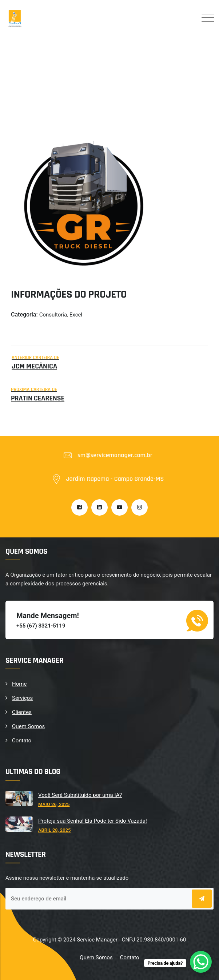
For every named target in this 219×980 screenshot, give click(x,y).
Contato (22, 741)
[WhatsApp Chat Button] (201, 962)
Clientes (22, 712)
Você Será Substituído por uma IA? (80, 795)
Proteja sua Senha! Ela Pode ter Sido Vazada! (93, 821)
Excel (76, 315)
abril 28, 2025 (54, 830)
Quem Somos (28, 726)
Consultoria (53, 315)
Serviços (22, 698)
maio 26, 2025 (54, 804)
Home (19, 684)
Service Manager (97, 940)
